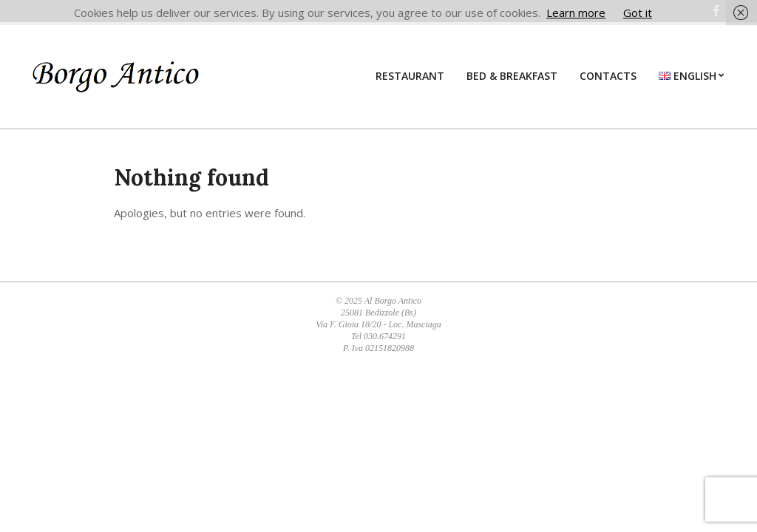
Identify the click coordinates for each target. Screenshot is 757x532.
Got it (638, 13)
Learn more (576, 13)
